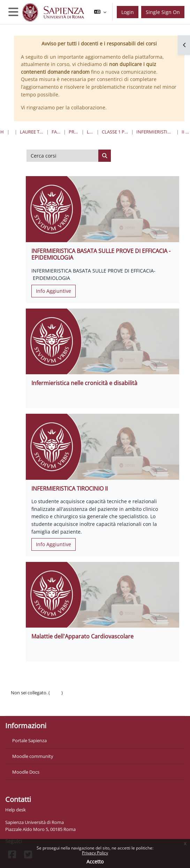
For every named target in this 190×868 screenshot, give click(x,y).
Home (2, 132)
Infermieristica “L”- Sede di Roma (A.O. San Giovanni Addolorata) (155, 132)
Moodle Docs (26, 772)
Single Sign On (163, 12)
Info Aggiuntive (54, 291)
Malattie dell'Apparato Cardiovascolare (82, 636)
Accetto (95, 862)
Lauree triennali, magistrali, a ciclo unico (32, 132)
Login (128, 12)
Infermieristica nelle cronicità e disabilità (84, 383)
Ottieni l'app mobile (31, 707)
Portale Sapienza (29, 740)
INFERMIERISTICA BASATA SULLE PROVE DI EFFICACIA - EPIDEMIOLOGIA (101, 254)
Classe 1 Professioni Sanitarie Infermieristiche (115, 132)
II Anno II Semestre (186, 132)
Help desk (16, 810)
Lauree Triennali (90, 132)
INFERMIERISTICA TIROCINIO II (70, 489)
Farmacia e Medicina (56, 132)
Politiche (20, 700)
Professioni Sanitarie (74, 132)
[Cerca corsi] (63, 156)
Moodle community (33, 756)
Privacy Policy (95, 853)
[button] (100, 12)
